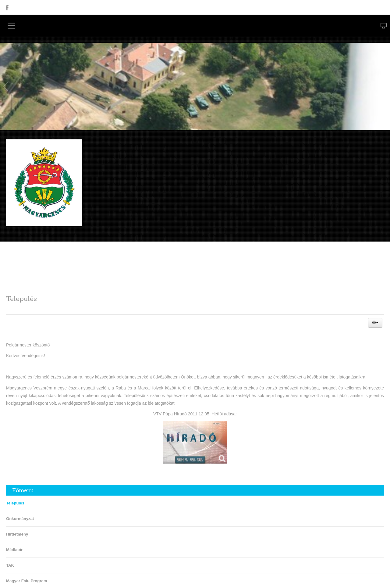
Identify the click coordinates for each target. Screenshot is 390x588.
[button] (375, 323)
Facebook (7, 7)
